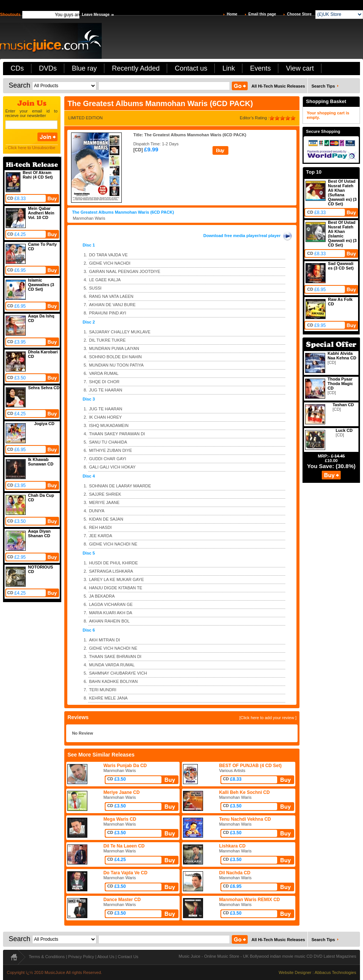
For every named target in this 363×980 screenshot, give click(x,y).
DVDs (48, 68)
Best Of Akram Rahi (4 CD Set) (38, 175)
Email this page (262, 14)
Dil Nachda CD (235, 873)
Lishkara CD (232, 846)
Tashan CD (343, 405)
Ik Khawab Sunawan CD (41, 462)
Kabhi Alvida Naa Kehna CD (342, 356)
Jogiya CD (44, 424)
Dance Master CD (122, 900)
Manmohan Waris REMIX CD (249, 900)
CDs (17, 68)
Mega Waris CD (120, 819)
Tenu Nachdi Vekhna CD (245, 819)
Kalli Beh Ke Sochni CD (244, 792)
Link (229, 68)
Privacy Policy (81, 957)
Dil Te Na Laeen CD (124, 846)
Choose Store (299, 14)
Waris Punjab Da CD (125, 766)
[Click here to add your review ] (268, 718)
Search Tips (323, 86)
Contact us (191, 68)
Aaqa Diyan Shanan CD (39, 533)
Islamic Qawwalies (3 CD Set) (41, 285)
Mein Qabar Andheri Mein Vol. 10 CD (41, 213)
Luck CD (344, 430)
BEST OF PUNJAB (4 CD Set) (250, 766)
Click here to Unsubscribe (32, 148)
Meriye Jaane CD (121, 792)
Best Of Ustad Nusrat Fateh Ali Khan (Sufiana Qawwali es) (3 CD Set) (342, 193)
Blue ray (84, 68)
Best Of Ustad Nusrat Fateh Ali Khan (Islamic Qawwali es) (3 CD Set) (342, 234)
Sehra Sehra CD (44, 388)
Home (232, 14)
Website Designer (295, 972)
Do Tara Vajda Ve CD (125, 873)
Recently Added (136, 68)
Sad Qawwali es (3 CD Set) (341, 266)
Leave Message (95, 15)
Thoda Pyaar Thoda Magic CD (340, 384)
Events (260, 68)
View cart (300, 68)
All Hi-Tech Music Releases (278, 86)
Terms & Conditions (47, 957)
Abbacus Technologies (335, 972)
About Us (106, 957)
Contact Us (128, 957)
